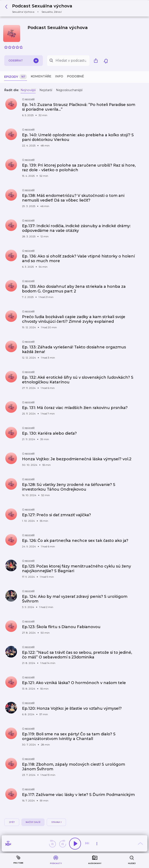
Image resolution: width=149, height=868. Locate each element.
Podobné (75, 76)
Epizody (16, 77)
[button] (40, 8)
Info (59, 76)
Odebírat (24, 61)
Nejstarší (46, 90)
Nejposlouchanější (69, 90)
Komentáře (41, 76)
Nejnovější (28, 90)
